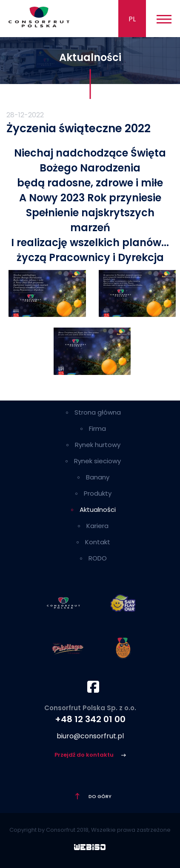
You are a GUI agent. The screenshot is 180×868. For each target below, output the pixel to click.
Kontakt (98, 542)
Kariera (97, 526)
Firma (97, 428)
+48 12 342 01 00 (90, 719)
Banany (98, 477)
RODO (98, 558)
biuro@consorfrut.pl (90, 736)
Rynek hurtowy (98, 445)
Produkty (98, 493)
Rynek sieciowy (97, 461)
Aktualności (98, 509)
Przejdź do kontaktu (85, 755)
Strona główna (98, 412)
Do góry (99, 796)
